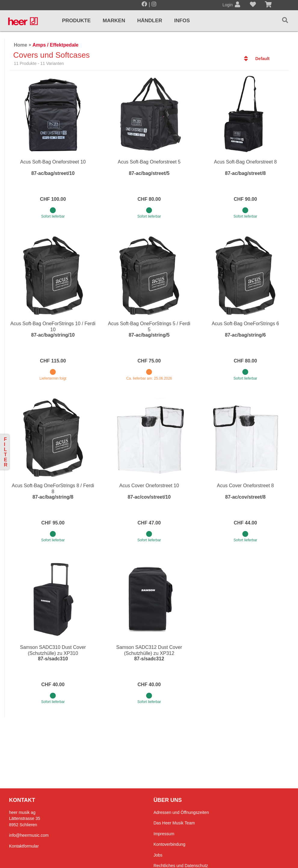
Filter (6, 452)
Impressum (164, 834)
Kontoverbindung (170, 844)
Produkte (76, 21)
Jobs (158, 855)
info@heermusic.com (29, 835)
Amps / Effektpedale (55, 45)
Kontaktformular (24, 846)
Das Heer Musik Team (174, 823)
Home (20, 45)
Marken (114, 21)
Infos (182, 21)
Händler (150, 21)
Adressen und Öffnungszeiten (181, 812)
